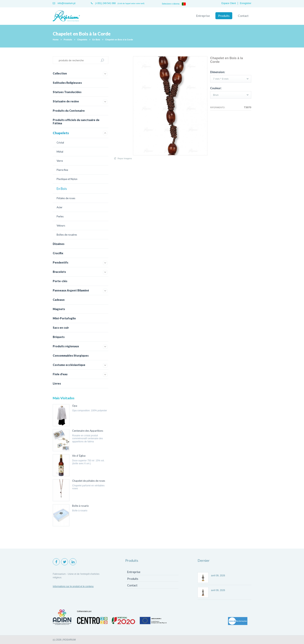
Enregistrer (246, 3)
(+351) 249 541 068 (103, 3)
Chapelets (82, 40)
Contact (243, 16)
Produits (224, 16)
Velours (61, 226)
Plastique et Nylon (67, 179)
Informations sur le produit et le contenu (73, 586)
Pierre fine (62, 170)
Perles (60, 216)
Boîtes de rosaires (67, 235)
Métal (60, 152)
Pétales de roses (66, 198)
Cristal (60, 143)
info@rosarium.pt (64, 3)
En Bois (96, 40)
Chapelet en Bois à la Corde (119, 40)
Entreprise (203, 16)
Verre (60, 161)
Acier (60, 207)
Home (56, 40)
